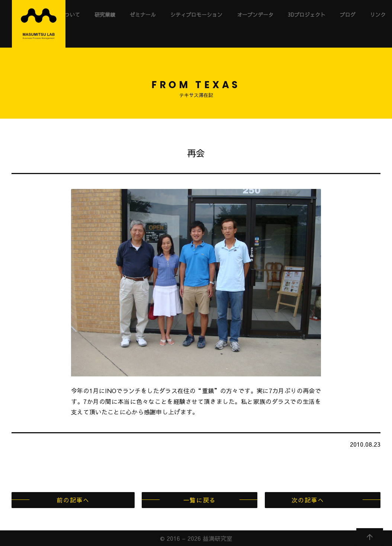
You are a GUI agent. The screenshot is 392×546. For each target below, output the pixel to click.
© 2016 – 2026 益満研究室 (196, 538)
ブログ (348, 15)
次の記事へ (308, 500)
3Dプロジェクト (307, 15)
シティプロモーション (196, 15)
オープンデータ (255, 15)
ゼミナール (143, 15)
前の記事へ (73, 500)
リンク (378, 15)
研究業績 (105, 15)
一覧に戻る (200, 500)
